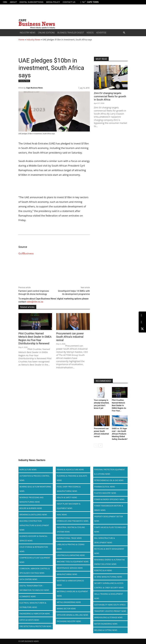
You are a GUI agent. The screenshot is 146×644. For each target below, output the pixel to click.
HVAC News (62, 515)
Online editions (46, 33)
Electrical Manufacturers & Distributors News (33, 605)
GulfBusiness (26, 253)
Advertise (101, 33)
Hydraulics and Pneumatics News (73, 521)
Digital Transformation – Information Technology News (34, 588)
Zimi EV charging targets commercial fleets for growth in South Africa (110, 96)
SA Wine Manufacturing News (108, 577)
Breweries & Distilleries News (33, 515)
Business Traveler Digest (71, 33)
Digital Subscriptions (31, 2)
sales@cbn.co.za (35, 302)
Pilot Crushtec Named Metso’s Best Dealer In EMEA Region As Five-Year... (119, 405)
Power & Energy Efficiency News (109, 499)
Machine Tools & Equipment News (73, 562)
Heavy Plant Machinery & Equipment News (69, 506)
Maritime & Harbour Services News (70, 583)
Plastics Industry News (105, 493)
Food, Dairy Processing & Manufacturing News (69, 489)
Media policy (53, 2)
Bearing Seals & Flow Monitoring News (35, 489)
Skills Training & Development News (109, 596)
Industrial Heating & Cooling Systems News (71, 530)
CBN (5, 2)
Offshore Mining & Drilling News (72, 615)
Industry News (28, 33)
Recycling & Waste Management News (109, 551)
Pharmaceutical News (105, 487)
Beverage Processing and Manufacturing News (31, 500)
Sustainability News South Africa (110, 605)
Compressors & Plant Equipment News (35, 560)
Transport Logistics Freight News (110, 611)
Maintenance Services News (70, 568)
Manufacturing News (67, 574)
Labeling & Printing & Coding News (71, 547)
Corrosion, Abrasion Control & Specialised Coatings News (35, 571)
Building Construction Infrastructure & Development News (34, 525)
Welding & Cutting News (106, 630)
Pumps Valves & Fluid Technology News (110, 530)
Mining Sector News (66, 609)
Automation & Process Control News (35, 478)
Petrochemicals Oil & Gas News (109, 480)
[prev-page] (96, 445)
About (13, 2)
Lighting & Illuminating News (71, 555)
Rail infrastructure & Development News (105, 540)
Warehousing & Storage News (108, 617)
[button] (124, 33)
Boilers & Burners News (31, 508)
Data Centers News (28, 579)
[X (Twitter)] (142, 329)
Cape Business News (34, 88)
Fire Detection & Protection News (35, 626)
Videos (90, 33)
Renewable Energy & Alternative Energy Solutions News (109, 562)
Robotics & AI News (103, 570)
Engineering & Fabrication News (35, 614)
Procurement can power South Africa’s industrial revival (70, 337)
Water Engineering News (106, 624)
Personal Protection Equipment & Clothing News (110, 472)
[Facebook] (142, 322)
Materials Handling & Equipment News (72, 594)
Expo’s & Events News (29, 620)
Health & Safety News (67, 497)
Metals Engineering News (69, 602)
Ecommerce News (28, 596)
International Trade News (69, 538)
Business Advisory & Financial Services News (33, 538)
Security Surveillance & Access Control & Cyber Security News (109, 585)
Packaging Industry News (69, 621)
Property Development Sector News (109, 519)
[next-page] (101, 445)
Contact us (69, 2)
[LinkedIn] (142, 315)
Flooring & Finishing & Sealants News (72, 478)
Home (21, 40)
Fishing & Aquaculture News (70, 470)
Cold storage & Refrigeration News (34, 549)
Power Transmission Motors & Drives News (109, 508)
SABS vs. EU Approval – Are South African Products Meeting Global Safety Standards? (120, 434)
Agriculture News (28, 470)
